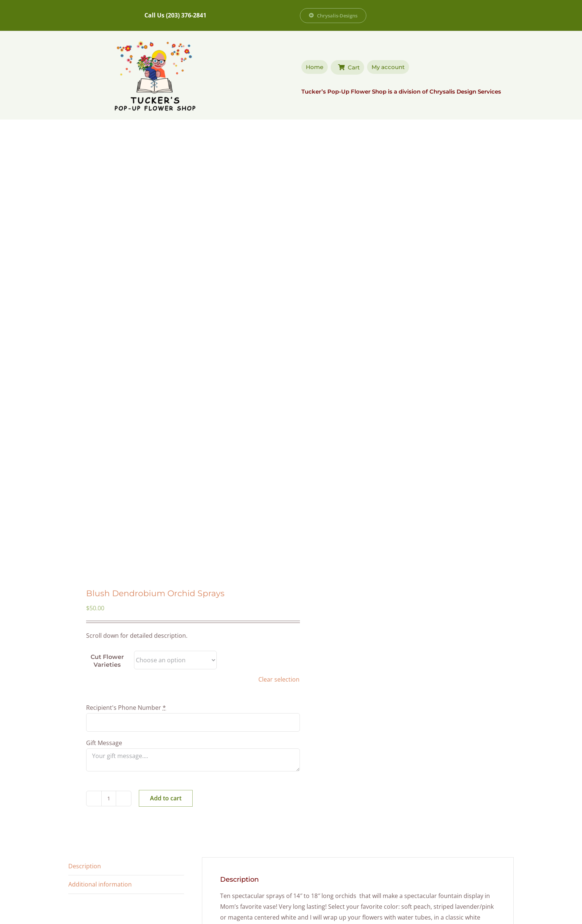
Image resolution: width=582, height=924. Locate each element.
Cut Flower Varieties (107, 661)
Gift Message (105, 743)
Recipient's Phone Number (127, 708)
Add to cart (166, 798)
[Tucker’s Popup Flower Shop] (155, 40)
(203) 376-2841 (186, 15)
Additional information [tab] (100, 884)
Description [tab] (85, 866)
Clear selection (279, 679)
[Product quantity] (109, 799)
